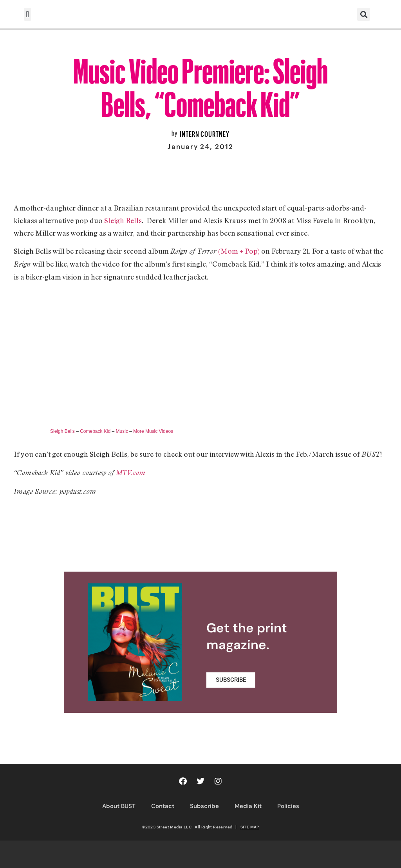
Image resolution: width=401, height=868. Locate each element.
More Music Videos (153, 431)
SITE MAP (250, 827)
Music (122, 431)
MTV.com (131, 473)
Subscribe (204, 806)
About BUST (119, 806)
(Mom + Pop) (239, 251)
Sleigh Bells (123, 220)
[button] (28, 14)
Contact (163, 806)
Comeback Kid (95, 431)
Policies (288, 806)
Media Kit (248, 806)
